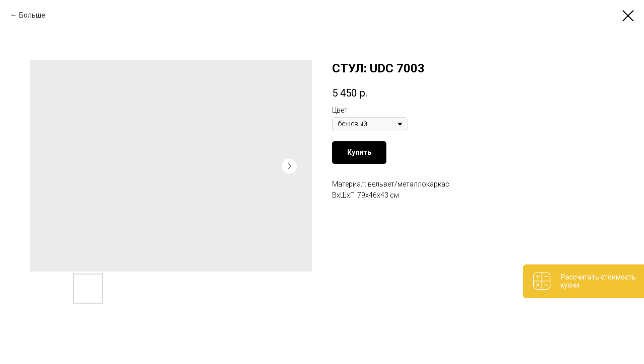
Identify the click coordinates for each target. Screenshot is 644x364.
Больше (32, 15)
